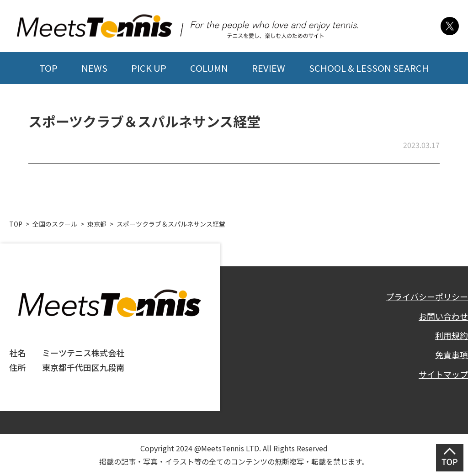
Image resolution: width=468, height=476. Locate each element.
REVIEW (269, 68)
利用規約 (452, 335)
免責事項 (452, 354)
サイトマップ (443, 374)
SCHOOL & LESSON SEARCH (369, 68)
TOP (48, 68)
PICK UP (149, 68)
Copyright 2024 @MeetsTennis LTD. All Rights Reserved (234, 448)
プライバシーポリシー (427, 296)
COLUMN (209, 68)
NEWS (94, 68)
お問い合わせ (443, 316)
